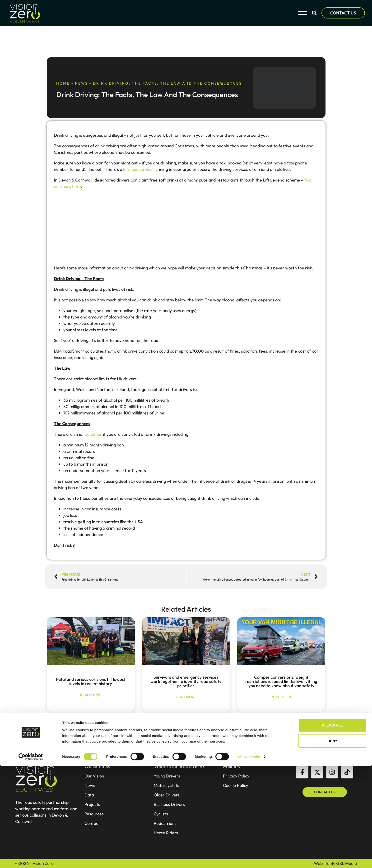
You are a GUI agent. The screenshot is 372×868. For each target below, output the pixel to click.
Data (89, 795)
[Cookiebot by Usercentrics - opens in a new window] (31, 859)
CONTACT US (343, 13)
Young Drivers (167, 776)
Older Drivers (167, 795)
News (81, 83)
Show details (249, 859)
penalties (93, 434)
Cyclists (161, 814)
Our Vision (94, 776)
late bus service (138, 169)
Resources (94, 814)
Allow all (332, 827)
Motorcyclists (166, 786)
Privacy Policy (236, 776)
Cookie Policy (236, 786)
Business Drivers (169, 804)
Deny (332, 843)
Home (63, 83)
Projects (92, 804)
